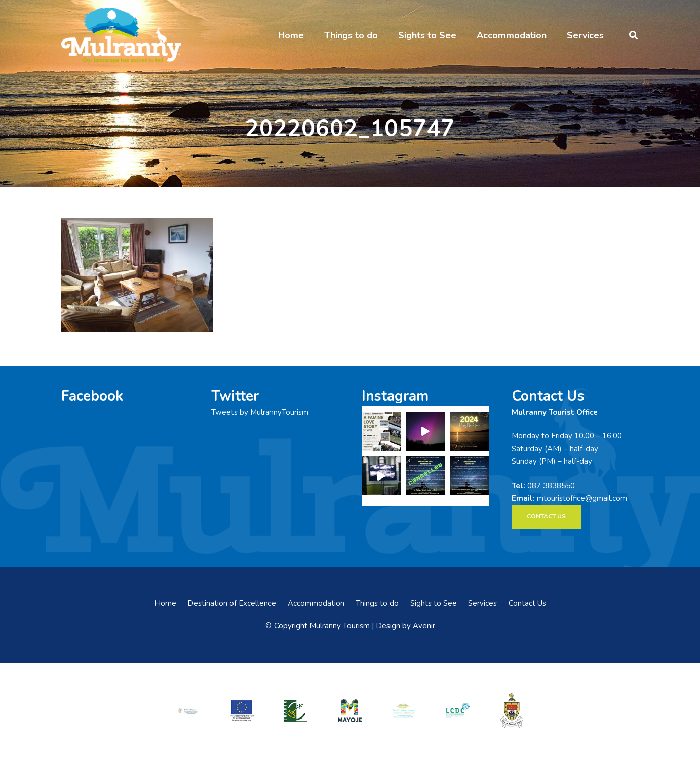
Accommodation (316, 603)
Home (165, 603)
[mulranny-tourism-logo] (121, 35)
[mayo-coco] (512, 710)
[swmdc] (404, 710)
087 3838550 (551, 486)
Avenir (424, 626)
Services (482, 603)
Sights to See (434, 603)
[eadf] (242, 710)
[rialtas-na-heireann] (188, 710)
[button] (633, 35)
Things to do (377, 603)
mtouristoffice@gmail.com (582, 498)
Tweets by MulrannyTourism (260, 412)
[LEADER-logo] (296, 710)
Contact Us (527, 603)
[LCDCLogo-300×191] (458, 710)
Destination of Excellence (232, 603)
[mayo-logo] (350, 710)
